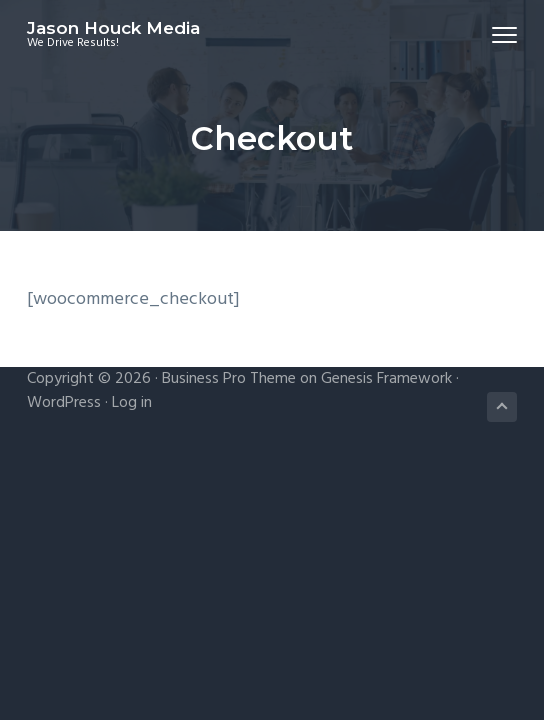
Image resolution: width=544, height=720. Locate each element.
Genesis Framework (386, 379)
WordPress (64, 403)
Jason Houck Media (113, 28)
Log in (132, 403)
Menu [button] (495, 34)
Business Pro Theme (229, 379)
